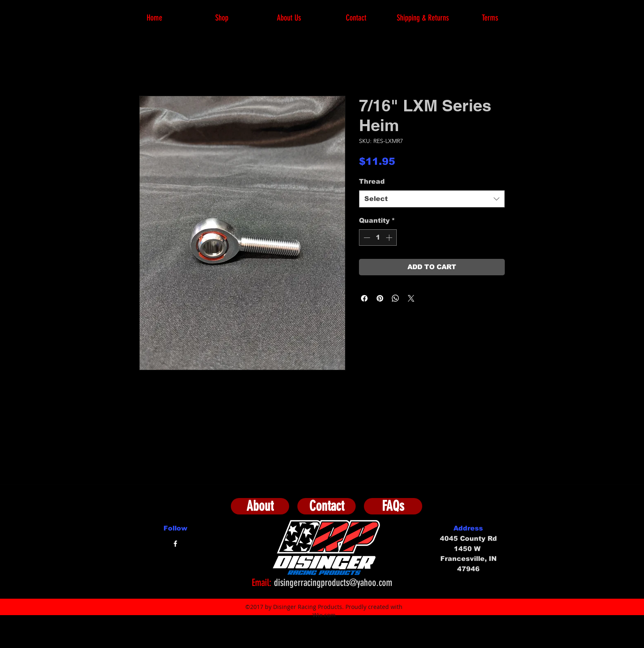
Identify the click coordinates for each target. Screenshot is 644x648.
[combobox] (432, 199)
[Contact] (327, 506)
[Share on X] (411, 298)
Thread (372, 181)
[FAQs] (393, 506)
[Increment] (390, 238)
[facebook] (175, 544)
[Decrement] (366, 238)
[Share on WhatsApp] (396, 298)
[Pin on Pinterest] (380, 298)
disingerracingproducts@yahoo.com (333, 583)
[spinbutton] (378, 238)
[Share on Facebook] (364, 298)
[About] (260, 506)
